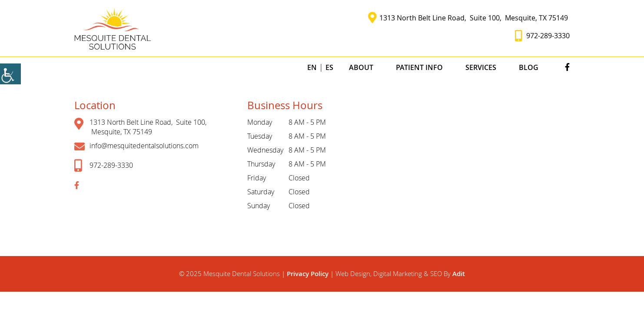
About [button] (361, 67)
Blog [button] (529, 67)
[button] (113, 28)
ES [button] (329, 67)
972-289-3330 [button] (542, 36)
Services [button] (481, 67)
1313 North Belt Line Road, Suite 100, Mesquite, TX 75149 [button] (469, 18)
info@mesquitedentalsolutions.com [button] (136, 146)
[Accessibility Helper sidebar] (10, 74)
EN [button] (312, 67)
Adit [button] (459, 274)
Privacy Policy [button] (309, 274)
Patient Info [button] (419, 67)
